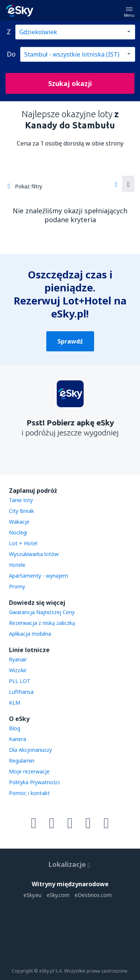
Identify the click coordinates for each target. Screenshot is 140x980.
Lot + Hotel (23, 543)
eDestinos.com (93, 895)
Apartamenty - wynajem (38, 576)
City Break (21, 511)
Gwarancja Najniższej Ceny (42, 612)
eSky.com (58, 895)
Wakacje (19, 522)
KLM (15, 703)
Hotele (17, 565)
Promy (17, 586)
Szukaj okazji (70, 83)
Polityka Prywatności (34, 782)
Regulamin (22, 761)
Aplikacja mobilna (30, 634)
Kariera (18, 739)
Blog (15, 728)
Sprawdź (70, 341)
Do (11, 54)
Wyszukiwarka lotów (34, 554)
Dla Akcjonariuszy (30, 750)
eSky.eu (32, 895)
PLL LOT (20, 681)
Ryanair (18, 659)
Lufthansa (21, 692)
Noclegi (18, 532)
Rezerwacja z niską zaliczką (42, 623)
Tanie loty (21, 500)
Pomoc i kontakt (29, 793)
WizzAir (18, 670)
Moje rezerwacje (29, 771)
